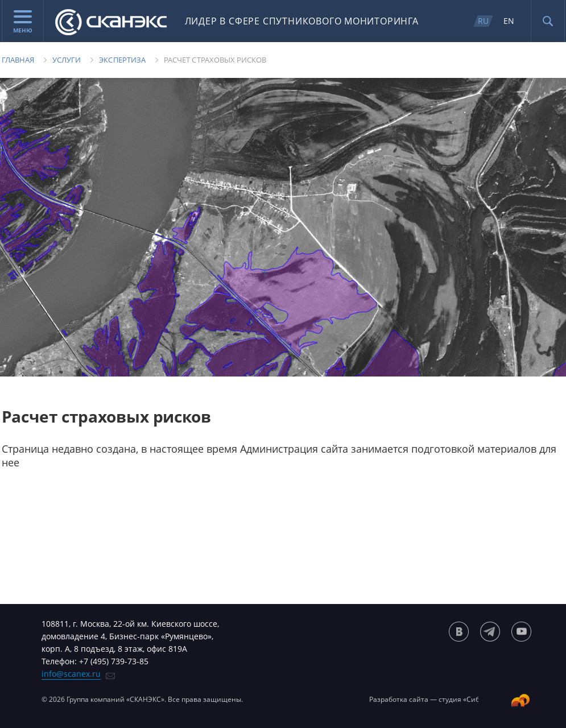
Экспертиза (122, 60)
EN (509, 21)
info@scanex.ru (71, 674)
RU (483, 21)
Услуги (67, 60)
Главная (18, 60)
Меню (23, 22)
